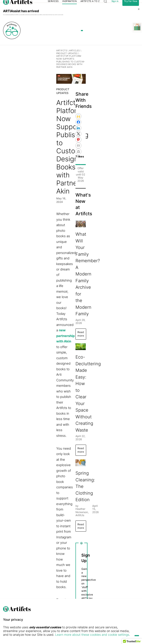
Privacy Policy (105, 522)
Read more (100, 272)
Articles (21, 73)
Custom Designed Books (60, 502)
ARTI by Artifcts (38, 574)
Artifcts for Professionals (68, 587)
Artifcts (8, 73)
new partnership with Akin (56, 203)
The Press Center (11, 587)
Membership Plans (66, 574)
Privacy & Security (11, 583)
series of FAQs (31, 508)
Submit (115, 504)
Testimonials (9, 579)
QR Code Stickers (65, 592)
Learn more (91, 53)
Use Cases (33, 579)
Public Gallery (35, 587)
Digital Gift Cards (65, 579)
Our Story (7, 574)
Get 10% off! (115, 164)
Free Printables (35, 592)
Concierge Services (66, 583)
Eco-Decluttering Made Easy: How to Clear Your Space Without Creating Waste (111, 331)
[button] (132, 640)
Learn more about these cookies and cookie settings (58, 635)
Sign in (115, 7)
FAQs (5, 592)
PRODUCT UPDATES (40, 73)
